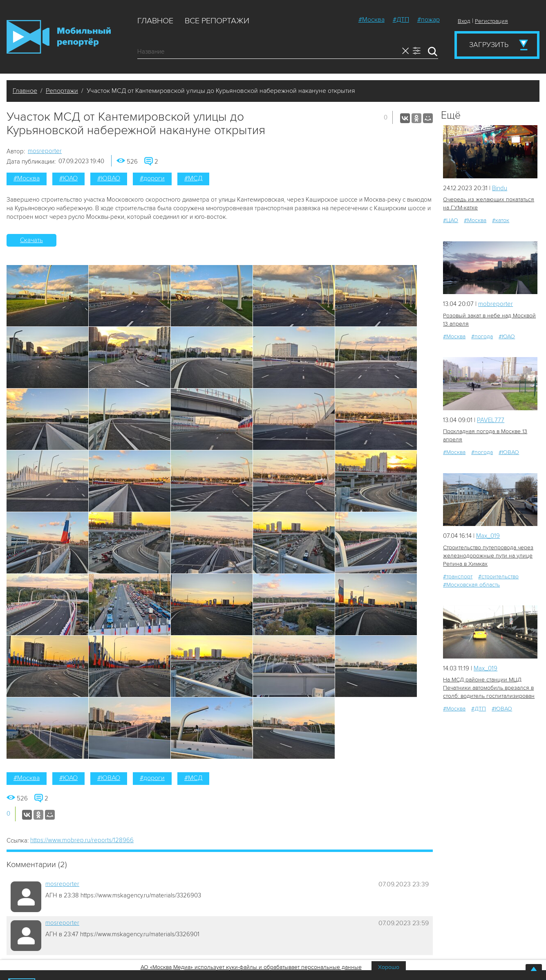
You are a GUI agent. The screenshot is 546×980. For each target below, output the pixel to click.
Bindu (500, 188)
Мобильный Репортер (59, 37)
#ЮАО (68, 178)
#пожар (429, 20)
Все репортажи (217, 21)
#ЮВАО (109, 178)
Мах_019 (488, 536)
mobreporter (496, 304)
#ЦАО (451, 220)
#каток (501, 220)
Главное (155, 21)
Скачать (31, 240)
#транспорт (458, 577)
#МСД (193, 178)
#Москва (371, 20)
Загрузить (489, 45)
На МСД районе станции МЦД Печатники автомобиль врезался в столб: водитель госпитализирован (489, 688)
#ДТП (401, 20)
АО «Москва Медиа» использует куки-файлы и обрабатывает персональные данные (251, 967)
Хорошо (389, 967)
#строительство (498, 577)
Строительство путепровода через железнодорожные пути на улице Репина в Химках (488, 556)
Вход (464, 21)
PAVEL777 (491, 420)
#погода (482, 336)
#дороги (152, 178)
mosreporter (45, 151)
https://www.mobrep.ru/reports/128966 (82, 840)
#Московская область (471, 585)
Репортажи (62, 91)
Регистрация (491, 21)
